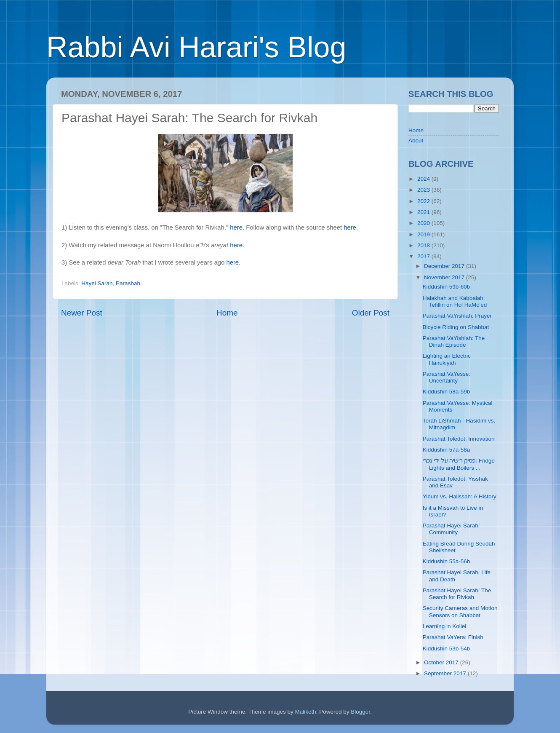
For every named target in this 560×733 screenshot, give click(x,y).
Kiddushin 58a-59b (447, 392)
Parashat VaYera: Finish (453, 637)
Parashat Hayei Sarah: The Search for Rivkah (457, 594)
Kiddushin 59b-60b (447, 287)
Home (227, 313)
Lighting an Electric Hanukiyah (447, 359)
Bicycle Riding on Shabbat (456, 327)
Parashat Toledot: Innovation (459, 439)
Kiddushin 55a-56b (447, 561)
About (416, 140)
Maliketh (305, 712)
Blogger (360, 712)
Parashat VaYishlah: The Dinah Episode (454, 341)
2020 (424, 223)
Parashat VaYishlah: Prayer (457, 316)
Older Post (371, 313)
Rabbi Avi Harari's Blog (196, 47)
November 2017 (445, 277)
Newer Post (82, 313)
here (236, 227)
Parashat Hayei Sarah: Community (451, 529)
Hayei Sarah (97, 283)
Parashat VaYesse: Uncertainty (447, 377)
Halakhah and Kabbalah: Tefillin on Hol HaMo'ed (455, 301)
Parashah (128, 283)
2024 (424, 179)
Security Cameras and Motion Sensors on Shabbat (460, 611)
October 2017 (442, 662)
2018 (424, 245)
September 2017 (446, 673)
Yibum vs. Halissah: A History (460, 496)
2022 (424, 201)
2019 (424, 234)
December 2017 (445, 266)
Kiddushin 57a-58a (447, 450)
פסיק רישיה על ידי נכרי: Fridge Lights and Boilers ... (459, 464)
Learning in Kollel (445, 626)
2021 (424, 212)
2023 (424, 190)
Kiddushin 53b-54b (447, 649)
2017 (424, 256)
